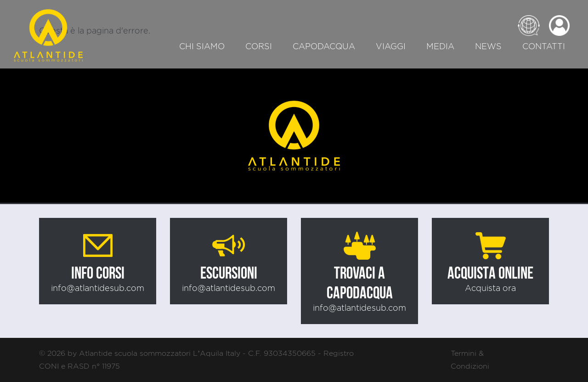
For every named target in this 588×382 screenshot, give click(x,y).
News (488, 46)
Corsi (259, 46)
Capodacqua (324, 46)
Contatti (544, 46)
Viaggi (391, 46)
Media (440, 46)
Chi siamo (202, 46)
